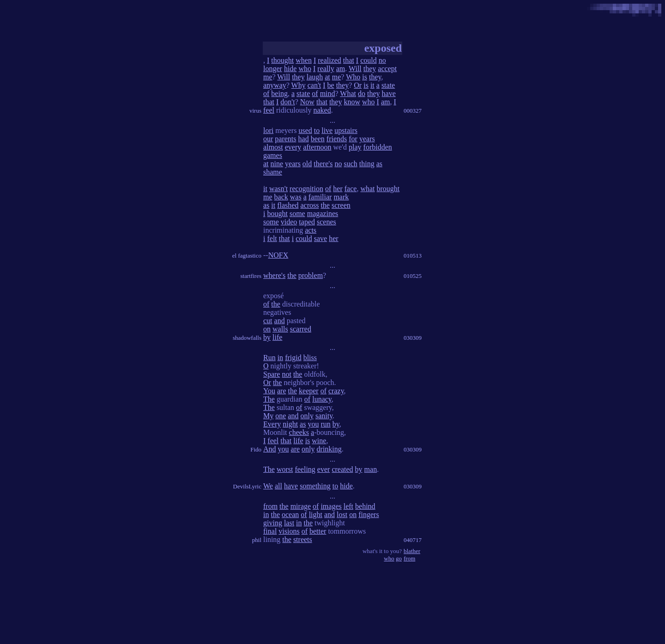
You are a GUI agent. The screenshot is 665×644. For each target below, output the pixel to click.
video (289, 222)
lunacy (322, 399)
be (331, 85)
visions (289, 531)
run (325, 424)
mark (341, 197)
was (296, 197)
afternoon (317, 147)
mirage (301, 506)
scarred (301, 329)
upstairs (346, 130)
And (270, 449)
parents (285, 139)
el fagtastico (247, 256)
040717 (413, 540)
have (389, 93)
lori (268, 130)
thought (282, 60)
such (350, 164)
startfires (251, 276)
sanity (324, 416)
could (369, 60)
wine (319, 441)
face (351, 189)
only (307, 416)
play (355, 147)
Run (269, 358)
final (270, 531)
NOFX (278, 255)
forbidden (378, 147)
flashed (288, 205)
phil (257, 540)
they (370, 69)
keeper (309, 391)
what (367, 189)
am (341, 69)
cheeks (299, 432)
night (290, 424)
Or (358, 85)
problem (311, 275)
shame (273, 172)
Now (307, 102)
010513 (413, 256)
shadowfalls (247, 338)
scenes (326, 222)
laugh (315, 77)
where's (274, 275)
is (365, 77)
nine (277, 164)
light (316, 515)
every (293, 147)
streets (303, 539)
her (338, 189)
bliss (310, 358)
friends (337, 139)
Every (272, 424)
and (280, 321)
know (352, 102)
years (367, 139)
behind (365, 506)
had (304, 139)
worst (285, 469)
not (286, 374)
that (349, 60)
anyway (275, 85)
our (268, 139)
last (289, 523)
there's (323, 164)
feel (269, 110)
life (277, 337)
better (318, 531)
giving (273, 523)
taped (307, 222)
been (318, 139)
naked (322, 110)
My (268, 416)
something (315, 486)
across (309, 205)
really (326, 69)
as (379, 164)
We (268, 486)
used (305, 130)
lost (342, 515)
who (305, 69)
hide (290, 69)
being (279, 93)
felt (272, 238)
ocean (290, 515)
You (269, 391)
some (297, 214)
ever (324, 469)
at (327, 77)
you (313, 424)
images (331, 506)
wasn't (278, 189)
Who (353, 77)
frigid (293, 358)
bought (277, 214)
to (317, 130)
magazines (323, 214)
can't (314, 85)
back (281, 197)
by (267, 337)
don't (287, 102)
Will (355, 69)
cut (268, 321)
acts (311, 230)
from (270, 506)
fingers (369, 515)
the (325, 205)
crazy (336, 391)
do (362, 93)
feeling (305, 469)
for (353, 139)
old (307, 164)
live (327, 130)
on (267, 329)
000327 (413, 111)
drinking (329, 449)
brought (388, 189)
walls (280, 329)
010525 (413, 276)
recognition (306, 189)
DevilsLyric (247, 486)
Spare (272, 374)
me (268, 77)
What (348, 93)
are (282, 391)
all (278, 486)
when (304, 60)
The (269, 399)
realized (329, 60)
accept (387, 69)
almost (273, 147)
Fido (256, 449)
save (320, 238)
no (382, 60)
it (372, 85)
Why (299, 85)
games (273, 155)
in (280, 358)
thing (367, 164)
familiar (320, 197)
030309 (413, 338)
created (342, 469)
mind (328, 93)
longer (273, 69)
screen (341, 205)
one (281, 416)
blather (412, 551)
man (371, 469)
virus (255, 111)
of (266, 93)
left (348, 506)
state (388, 85)
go (399, 558)
